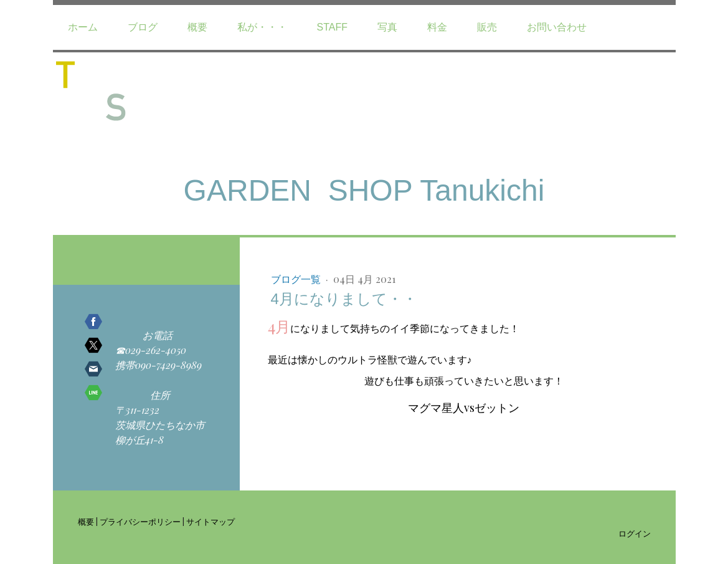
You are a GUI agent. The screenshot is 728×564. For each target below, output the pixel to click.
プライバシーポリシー (140, 521)
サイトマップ (210, 521)
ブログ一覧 (297, 279)
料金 (437, 27)
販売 (487, 27)
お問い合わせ (557, 27)
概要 (197, 27)
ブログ (143, 27)
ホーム (83, 27)
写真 (387, 27)
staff (332, 27)
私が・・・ (262, 27)
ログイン (635, 533)
